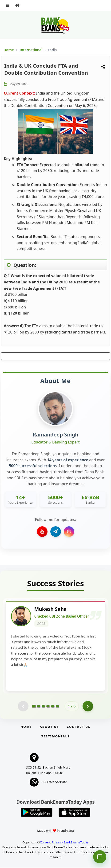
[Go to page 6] (57, 707)
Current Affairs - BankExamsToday (64, 843)
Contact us (79, 727)
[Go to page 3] (43, 707)
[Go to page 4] (48, 707)
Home (9, 50)
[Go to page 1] (34, 707)
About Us (49, 727)
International (31, 50)
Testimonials (55, 737)
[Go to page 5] (53, 707)
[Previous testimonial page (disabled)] (23, 707)
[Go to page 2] (39, 707)
